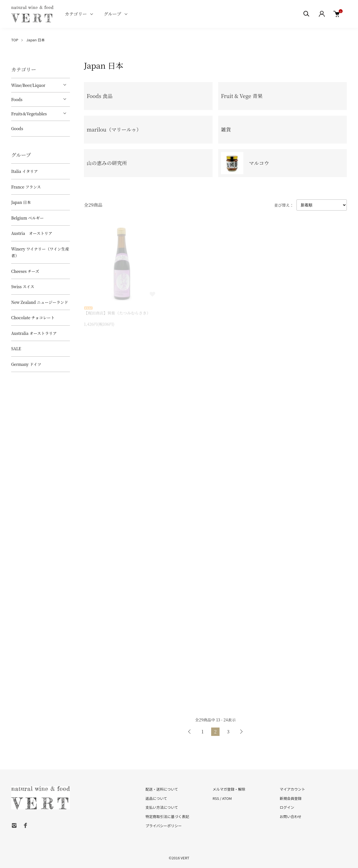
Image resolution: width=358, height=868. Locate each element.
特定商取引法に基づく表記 (167, 816)
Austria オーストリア (32, 233)
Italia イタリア (24, 171)
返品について (156, 798)
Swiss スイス (23, 287)
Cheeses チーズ (25, 271)
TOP (15, 40)
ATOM (227, 798)
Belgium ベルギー (27, 218)
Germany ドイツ (26, 364)
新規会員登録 (291, 798)
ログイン (287, 807)
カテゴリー (76, 14)
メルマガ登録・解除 (229, 789)
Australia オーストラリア (34, 333)
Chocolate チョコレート (33, 318)
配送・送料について (162, 789)
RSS (216, 798)
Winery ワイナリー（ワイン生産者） (40, 252)
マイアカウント (292, 789)
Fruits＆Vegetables (29, 114)
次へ (241, 732)
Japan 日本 (36, 40)
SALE (16, 349)
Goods (17, 128)
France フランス (26, 187)
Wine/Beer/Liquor (28, 85)
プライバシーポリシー (164, 826)
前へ (190, 732)
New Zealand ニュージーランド (40, 302)
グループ (113, 14)
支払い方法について (162, 807)
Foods (17, 99)
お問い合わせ (291, 816)
